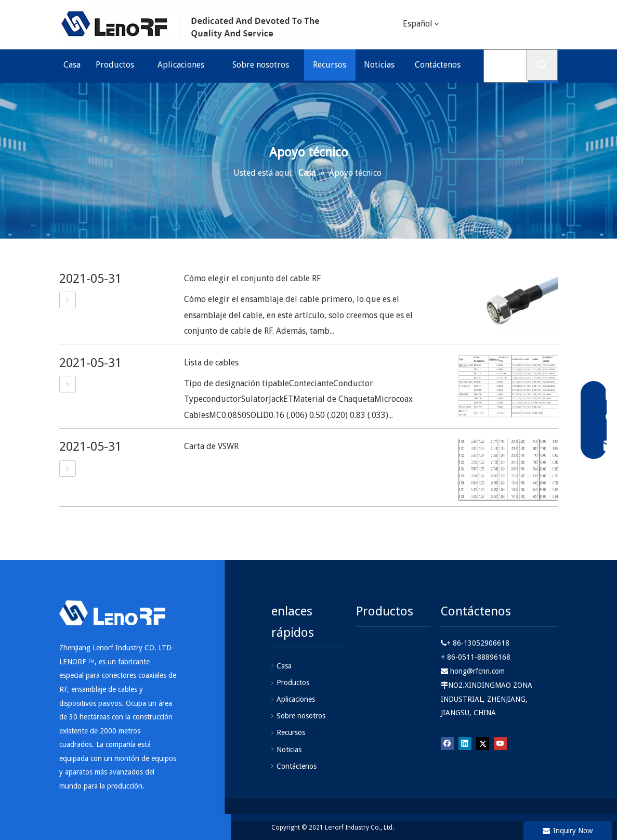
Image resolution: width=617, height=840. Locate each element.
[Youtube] (542, 25)
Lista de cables (211, 363)
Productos (293, 682)
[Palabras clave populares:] (542, 65)
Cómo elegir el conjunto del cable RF (252, 278)
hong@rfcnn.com (477, 671)
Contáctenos (297, 766)
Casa (284, 666)
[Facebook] (447, 743)
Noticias (289, 750)
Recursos (291, 732)
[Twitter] (520, 25)
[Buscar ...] (506, 66)
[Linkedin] (499, 25)
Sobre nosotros (301, 716)
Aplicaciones (296, 699)
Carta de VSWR (211, 446)
